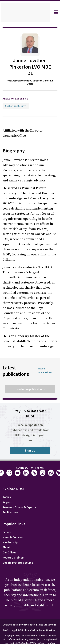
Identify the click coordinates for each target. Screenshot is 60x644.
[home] (26, 12)
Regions (8, 493)
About (6, 538)
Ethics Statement (46, 616)
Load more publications (30, 380)
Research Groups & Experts (19, 498)
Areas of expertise (15, 90)
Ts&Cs (6, 621)
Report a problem (13, 549)
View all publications (45, 361)
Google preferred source (18, 554)
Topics (7, 488)
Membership (10, 533)
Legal (14, 621)
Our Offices (9, 543)
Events (7, 523)
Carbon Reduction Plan (43, 621)
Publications (10, 503)
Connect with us (30, 459)
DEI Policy (24, 621)
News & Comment (14, 528)
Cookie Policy (10, 616)
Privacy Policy (27, 616)
